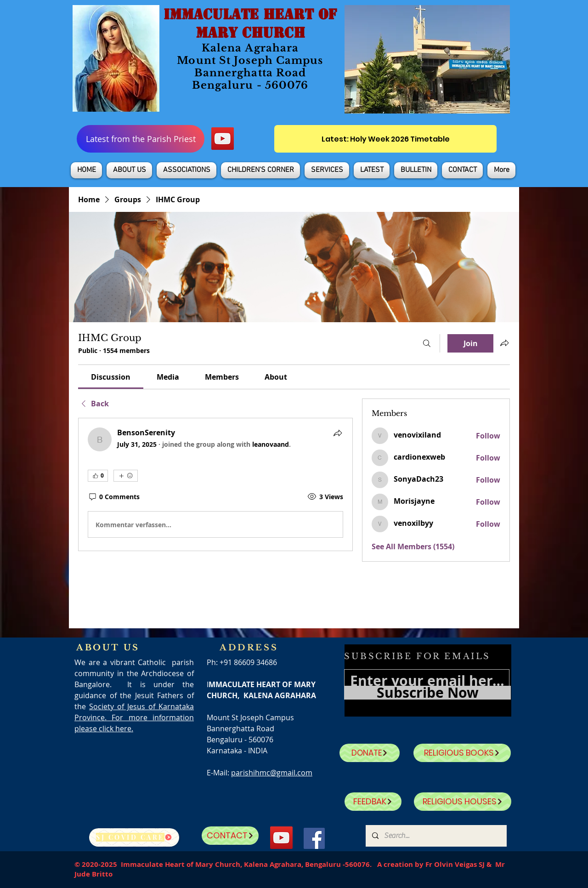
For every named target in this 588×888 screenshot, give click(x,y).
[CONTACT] (230, 836)
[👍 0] (98, 476)
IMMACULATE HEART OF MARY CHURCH (250, 23)
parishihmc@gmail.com (272, 773)
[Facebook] (314, 838)
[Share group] (504, 343)
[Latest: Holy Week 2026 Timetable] (385, 139)
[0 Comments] (114, 497)
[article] (215, 484)
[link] (111, 377)
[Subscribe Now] (427, 693)
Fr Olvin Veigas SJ (455, 864)
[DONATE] (370, 753)
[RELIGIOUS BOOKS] (462, 753)
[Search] (427, 343)
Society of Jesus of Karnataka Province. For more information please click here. (134, 717)
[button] (129, 170)
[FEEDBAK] (373, 802)
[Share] (338, 433)
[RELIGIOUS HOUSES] (463, 802)
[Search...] (436, 836)
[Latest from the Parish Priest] (141, 139)
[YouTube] (223, 139)
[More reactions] (126, 476)
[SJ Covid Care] (134, 837)
